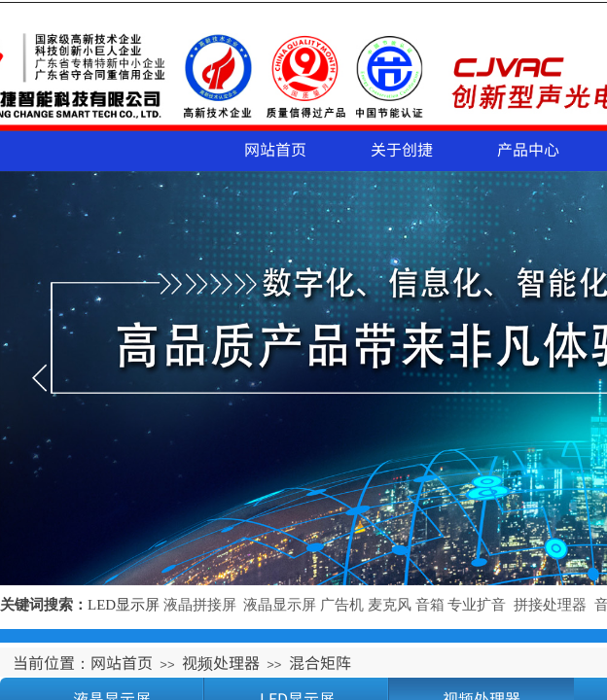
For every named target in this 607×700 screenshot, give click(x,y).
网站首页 (275, 149)
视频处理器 (221, 662)
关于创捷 (402, 149)
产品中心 (528, 149)
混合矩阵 (320, 662)
